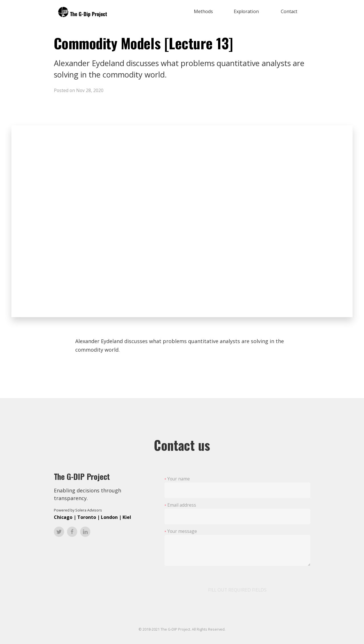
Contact (289, 11)
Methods (203, 11)
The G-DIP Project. (176, 629)
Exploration (246, 11)
